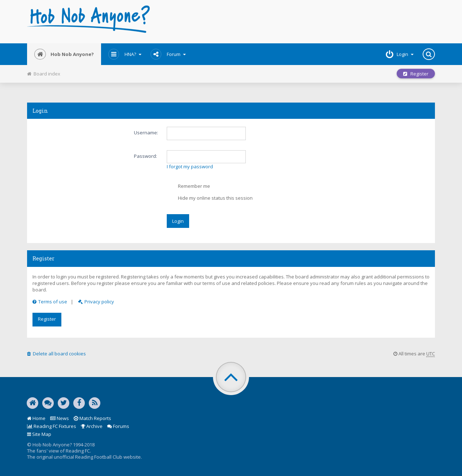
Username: (146, 133)
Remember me (189, 187)
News (60, 418)
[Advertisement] (300, 22)
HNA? (125, 54)
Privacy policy (96, 302)
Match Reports (92, 418)
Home (36, 418)
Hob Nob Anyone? (64, 54)
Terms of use (50, 302)
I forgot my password (190, 166)
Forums (118, 426)
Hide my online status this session (210, 199)
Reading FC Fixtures (52, 426)
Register (416, 74)
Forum (168, 54)
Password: (145, 156)
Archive (92, 426)
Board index (44, 74)
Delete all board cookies (56, 354)
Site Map (39, 434)
